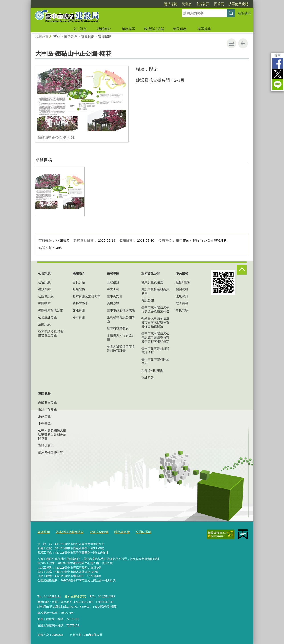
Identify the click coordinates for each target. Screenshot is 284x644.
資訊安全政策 (95, 532)
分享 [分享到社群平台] (278, 55)
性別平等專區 (47, 409)
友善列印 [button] (231, 43)
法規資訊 (182, 296)
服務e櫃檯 (183, 282)
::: (29, 2)
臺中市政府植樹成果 (121, 310)
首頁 (57, 36)
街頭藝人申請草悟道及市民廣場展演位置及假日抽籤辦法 (155, 322)
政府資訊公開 (154, 29)
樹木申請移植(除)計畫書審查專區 (52, 333)
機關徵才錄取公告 (51, 310)
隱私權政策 (117, 532)
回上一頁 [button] (243, 43)
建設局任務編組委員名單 (155, 291)
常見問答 (182, 310)
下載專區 (44, 423)
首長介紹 (79, 282)
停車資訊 (79, 317)
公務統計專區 (47, 317)
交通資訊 (79, 310)
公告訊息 (80, 29)
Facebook (278, 63)
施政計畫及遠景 (152, 282)
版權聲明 (43, 532)
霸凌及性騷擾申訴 (51, 453)
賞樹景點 (88, 36)
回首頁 (219, 4)
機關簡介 (104, 29)
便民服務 (180, 29)
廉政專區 (44, 416)
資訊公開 (148, 300)
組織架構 (79, 289)
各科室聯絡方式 (74, 595)
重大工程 (113, 289)
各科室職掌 (80, 303)
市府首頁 (203, 4)
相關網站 (182, 289)
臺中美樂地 (115, 296)
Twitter (278, 74)
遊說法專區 (46, 446)
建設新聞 (44, 289)
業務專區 (128, 29)
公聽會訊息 (46, 296)
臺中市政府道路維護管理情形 (155, 350)
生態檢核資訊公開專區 (121, 319)
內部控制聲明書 (152, 371)
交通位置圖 (138, 532)
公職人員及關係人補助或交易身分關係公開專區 (52, 434)
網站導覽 (170, 4)
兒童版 (187, 4)
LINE (278, 85)
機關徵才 (44, 303)
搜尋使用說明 (238, 4)
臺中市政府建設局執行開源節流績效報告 (155, 309)
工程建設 (113, 282)
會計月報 (148, 378)
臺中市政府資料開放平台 (155, 362)
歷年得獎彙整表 (118, 328)
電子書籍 (182, 303)
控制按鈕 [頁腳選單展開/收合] (242, 270)
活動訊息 (44, 324)
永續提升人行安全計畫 (121, 337)
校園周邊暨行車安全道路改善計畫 (121, 348)
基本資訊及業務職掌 (87, 296)
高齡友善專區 (47, 402)
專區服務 (204, 29)
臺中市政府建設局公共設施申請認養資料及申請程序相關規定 (155, 337)
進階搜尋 (244, 13)
